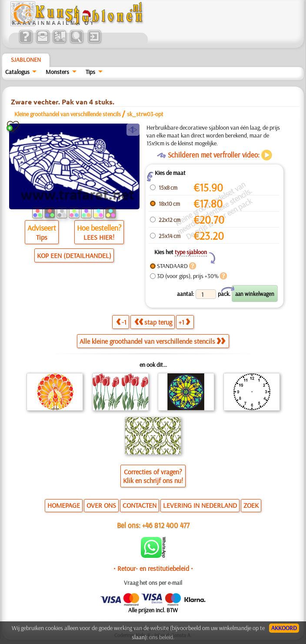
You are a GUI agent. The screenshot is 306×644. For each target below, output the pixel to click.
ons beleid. (162, 637)
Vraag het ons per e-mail (153, 583)
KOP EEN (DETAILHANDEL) (74, 255)
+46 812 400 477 (166, 525)
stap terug (153, 322)
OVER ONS (101, 505)
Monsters (57, 72)
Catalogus (17, 72)
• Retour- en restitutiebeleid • (153, 568)
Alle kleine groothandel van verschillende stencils (152, 341)
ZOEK (251, 505)
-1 (121, 322)
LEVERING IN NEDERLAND (200, 505)
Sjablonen (26, 60)
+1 (184, 322)
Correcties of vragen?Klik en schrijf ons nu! (153, 476)
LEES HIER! (99, 237)
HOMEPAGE (64, 505)
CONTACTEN (140, 505)
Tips (90, 72)
